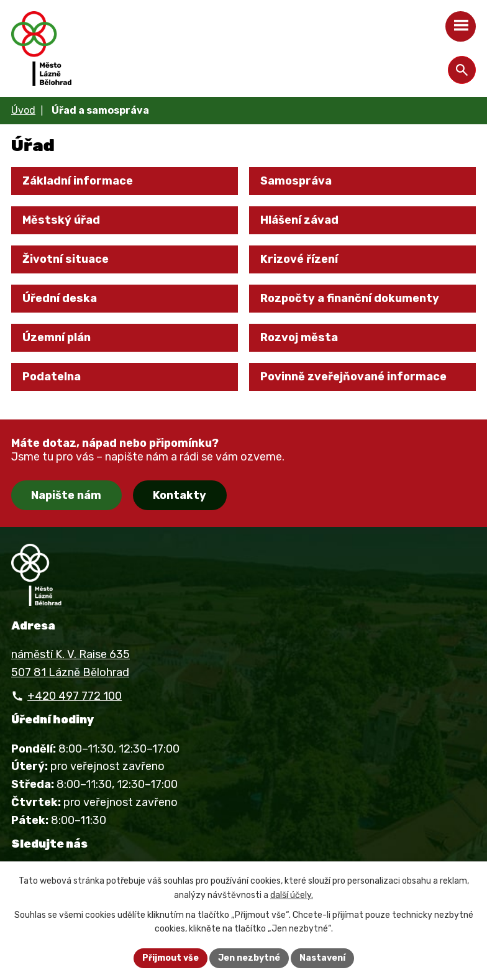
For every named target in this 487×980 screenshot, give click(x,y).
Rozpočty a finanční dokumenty (350, 298)
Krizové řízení (299, 259)
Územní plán (57, 337)
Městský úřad (61, 220)
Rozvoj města (299, 337)
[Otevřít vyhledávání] (462, 70)
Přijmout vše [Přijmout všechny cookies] (171, 958)
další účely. (292, 895)
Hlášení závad (299, 220)
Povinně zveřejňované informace (353, 377)
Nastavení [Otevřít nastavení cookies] (322, 958)
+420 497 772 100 (75, 696)
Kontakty (180, 495)
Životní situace (66, 259)
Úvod (23, 110)
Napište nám (66, 495)
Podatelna (52, 377)
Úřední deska (60, 298)
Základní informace (78, 181)
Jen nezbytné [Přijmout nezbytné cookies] (249, 958)
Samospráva (296, 181)
